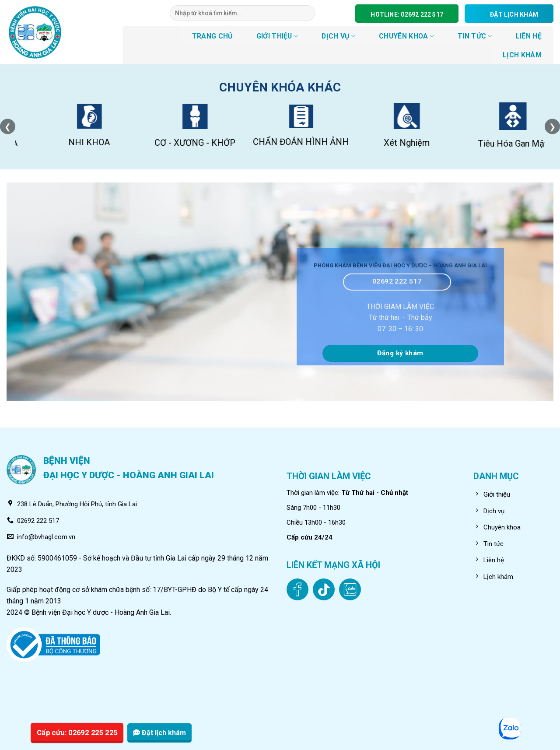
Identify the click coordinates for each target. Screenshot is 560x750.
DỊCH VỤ (338, 36)
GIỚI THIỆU (277, 36)
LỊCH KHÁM (522, 55)
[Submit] (308, 13)
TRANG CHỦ (212, 36)
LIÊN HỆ (529, 36)
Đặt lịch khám (159, 733)
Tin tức (475, 36)
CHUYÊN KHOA (406, 36)
